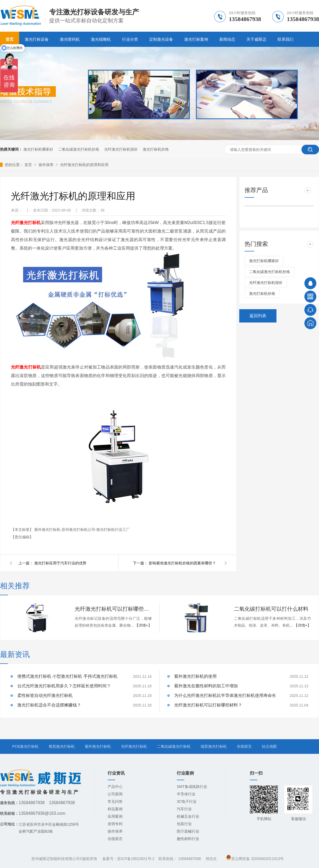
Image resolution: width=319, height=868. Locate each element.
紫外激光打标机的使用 (195, 676)
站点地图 (269, 746)
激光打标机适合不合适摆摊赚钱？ (49, 705)
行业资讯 (116, 773)
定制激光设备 (161, 39)
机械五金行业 (188, 816)
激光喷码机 (70, 39)
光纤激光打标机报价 (121, 149)
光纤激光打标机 (134, 746)
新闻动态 (227, 39)
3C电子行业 (187, 801)
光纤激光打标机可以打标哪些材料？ (113, 609)
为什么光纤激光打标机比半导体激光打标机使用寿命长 (225, 695)
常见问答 (115, 801)
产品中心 (115, 787)
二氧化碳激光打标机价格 (79, 149)
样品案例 (115, 809)
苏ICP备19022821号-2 (136, 859)
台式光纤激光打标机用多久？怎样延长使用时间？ (64, 686)
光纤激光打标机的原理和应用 (84, 165)
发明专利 (115, 824)
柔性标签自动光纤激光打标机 (45, 695)
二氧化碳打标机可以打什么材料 (271, 609)
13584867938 (190, 859)
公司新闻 (115, 794)
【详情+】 (143, 625)
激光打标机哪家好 (38, 149)
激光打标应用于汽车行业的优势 (60, 563)
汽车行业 (184, 809)
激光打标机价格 (156, 149)
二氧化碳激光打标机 (174, 746)
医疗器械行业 (188, 831)
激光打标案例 (196, 39)
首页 (29, 165)
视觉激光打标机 (62, 746)
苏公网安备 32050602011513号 (255, 859)
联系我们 (286, 39)
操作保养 (47, 165)
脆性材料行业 (188, 839)
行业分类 (130, 39)
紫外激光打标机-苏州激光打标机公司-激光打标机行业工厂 (82, 530)
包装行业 (184, 824)
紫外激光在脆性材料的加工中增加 (206, 686)
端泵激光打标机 (214, 746)
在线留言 (244, 746)
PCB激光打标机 (25, 746)
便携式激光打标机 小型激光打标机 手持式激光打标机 (67, 676)
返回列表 (258, 316)
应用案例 (115, 816)
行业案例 (185, 773)
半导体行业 (186, 794)
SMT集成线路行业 (192, 787)
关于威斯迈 (256, 39)
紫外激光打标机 (98, 746)
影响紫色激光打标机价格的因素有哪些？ (182, 563)
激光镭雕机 (101, 39)
